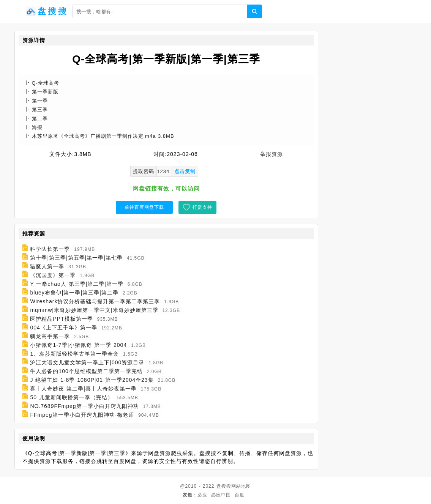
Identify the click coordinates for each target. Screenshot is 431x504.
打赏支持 (202, 207)
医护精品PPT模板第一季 (61, 319)
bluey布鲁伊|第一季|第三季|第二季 (74, 293)
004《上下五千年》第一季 (63, 328)
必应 (202, 495)
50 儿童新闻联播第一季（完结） (71, 397)
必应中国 (221, 495)
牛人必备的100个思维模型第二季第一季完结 (86, 371)
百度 (240, 495)
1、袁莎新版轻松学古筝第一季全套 (74, 354)
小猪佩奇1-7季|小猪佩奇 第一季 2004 (78, 345)
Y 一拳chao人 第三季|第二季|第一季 (77, 284)
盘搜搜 (224, 486)
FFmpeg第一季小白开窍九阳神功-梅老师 (82, 415)
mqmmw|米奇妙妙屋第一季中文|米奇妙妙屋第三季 (94, 310)
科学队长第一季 (50, 249)
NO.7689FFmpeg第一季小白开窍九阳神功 (84, 406)
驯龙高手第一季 (50, 336)
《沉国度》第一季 (53, 275)
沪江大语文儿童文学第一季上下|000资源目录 (87, 362)
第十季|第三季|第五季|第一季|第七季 (76, 258)
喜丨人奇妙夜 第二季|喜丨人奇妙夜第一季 (83, 389)
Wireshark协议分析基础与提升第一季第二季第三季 (95, 301)
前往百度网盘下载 (144, 207)
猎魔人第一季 (47, 266)
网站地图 (241, 486)
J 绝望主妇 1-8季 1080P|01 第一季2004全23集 (92, 380)
